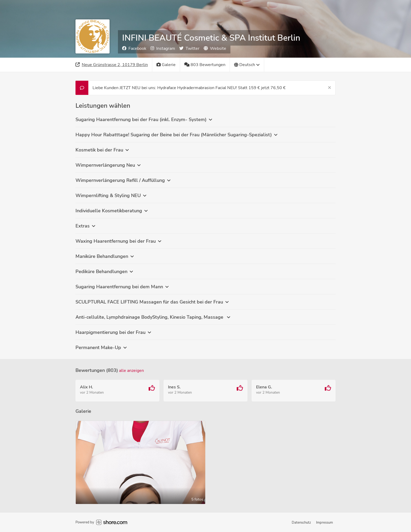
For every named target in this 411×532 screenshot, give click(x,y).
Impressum (325, 523)
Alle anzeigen (131, 371)
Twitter (189, 48)
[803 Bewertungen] (205, 65)
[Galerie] (166, 65)
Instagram (163, 48)
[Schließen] (329, 88)
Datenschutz (301, 523)
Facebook (134, 48)
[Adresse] (112, 65)
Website (215, 48)
